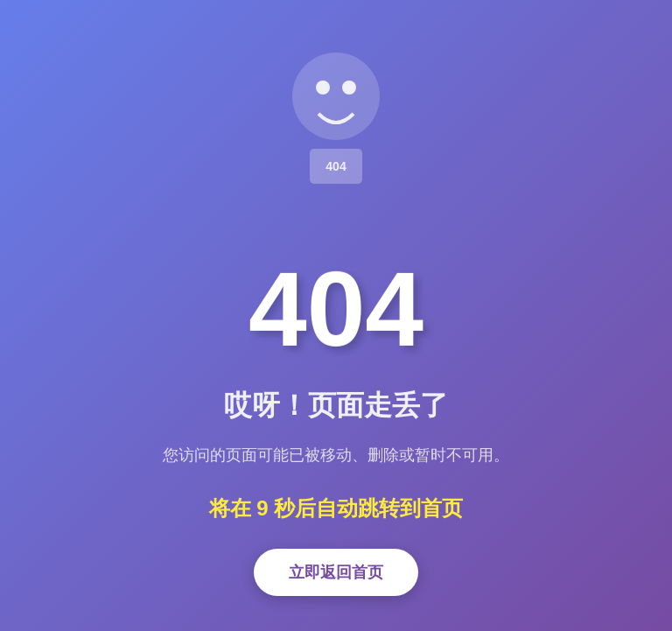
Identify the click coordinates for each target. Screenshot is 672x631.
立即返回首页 (336, 572)
